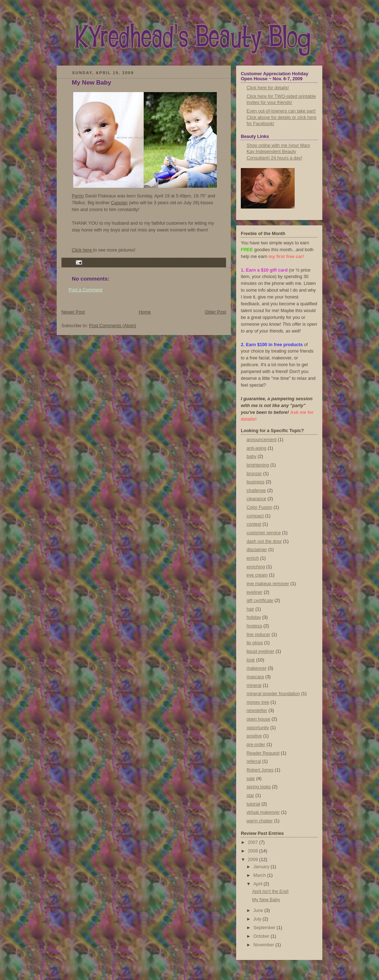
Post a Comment (85, 290)
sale (251, 779)
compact (255, 516)
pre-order (256, 745)
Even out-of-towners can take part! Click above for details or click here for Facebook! (282, 117)
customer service (264, 533)
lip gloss (255, 643)
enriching (256, 567)
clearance (256, 499)
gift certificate (260, 601)
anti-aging (256, 448)
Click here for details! (268, 88)
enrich (253, 558)
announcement (261, 440)
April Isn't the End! (271, 891)
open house (258, 719)
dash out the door (264, 541)
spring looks (259, 787)
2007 (254, 842)
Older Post (215, 312)
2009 (254, 860)
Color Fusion (259, 507)
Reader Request (263, 753)
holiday (254, 617)
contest (254, 524)
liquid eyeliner (260, 651)
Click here (83, 250)
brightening (258, 465)
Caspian (119, 203)
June (259, 910)
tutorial (253, 804)
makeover (256, 668)
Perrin (78, 196)
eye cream (257, 575)
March (260, 875)
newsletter (257, 711)
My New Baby (92, 83)
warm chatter (260, 821)
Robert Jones (260, 770)
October (262, 936)
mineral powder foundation (273, 694)
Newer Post (73, 312)
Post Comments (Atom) (113, 326)
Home (145, 312)
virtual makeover (263, 812)
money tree (258, 702)
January (262, 867)
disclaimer (257, 550)
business (256, 482)
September (265, 928)
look (251, 660)
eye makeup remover (268, 584)
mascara (255, 677)
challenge (256, 491)
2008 (254, 851)
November (265, 945)
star (250, 795)
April (259, 884)
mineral (254, 685)
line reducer (258, 635)
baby (251, 456)
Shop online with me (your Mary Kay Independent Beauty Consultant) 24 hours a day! (278, 152)
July (258, 919)
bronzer (254, 474)
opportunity (258, 728)
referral (254, 761)
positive (254, 736)
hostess (254, 626)
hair (250, 609)
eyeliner (254, 592)
